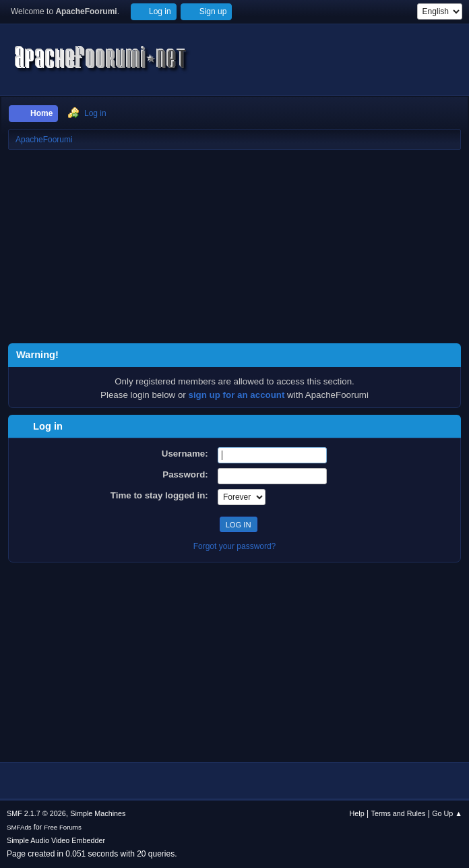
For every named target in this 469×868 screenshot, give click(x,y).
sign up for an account (237, 395)
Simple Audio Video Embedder (56, 840)
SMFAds (19, 827)
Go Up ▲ (447, 813)
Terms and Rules (399, 813)
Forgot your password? (235, 546)
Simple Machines (98, 813)
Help (357, 813)
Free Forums (63, 827)
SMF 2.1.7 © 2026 (36, 813)
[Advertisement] (234, 249)
